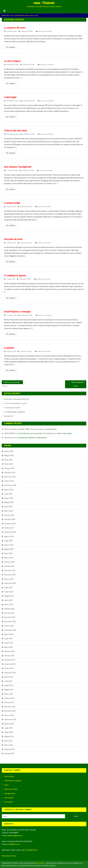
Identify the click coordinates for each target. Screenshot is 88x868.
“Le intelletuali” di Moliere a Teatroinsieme (32, 438)
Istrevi (7, 785)
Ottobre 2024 (9, 528)
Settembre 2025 (10, 485)
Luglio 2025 (8, 494)
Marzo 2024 (9, 558)
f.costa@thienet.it (31, 850)
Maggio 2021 (9, 690)
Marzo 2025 (9, 511)
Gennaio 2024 (9, 566)
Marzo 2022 (9, 647)
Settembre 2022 (10, 630)
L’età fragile (10, 97)
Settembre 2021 (10, 673)
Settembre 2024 (10, 532)
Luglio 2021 (8, 681)
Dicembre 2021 (10, 660)
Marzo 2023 (9, 605)
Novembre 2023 (10, 575)
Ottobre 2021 (9, 668)
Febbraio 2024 (9, 562)
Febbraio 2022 (9, 651)
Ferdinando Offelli (27, 31)
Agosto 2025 (9, 490)
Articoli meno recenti (12, 382)
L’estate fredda (12, 203)
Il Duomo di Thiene (11, 789)
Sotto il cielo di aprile (65, 433)
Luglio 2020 (8, 728)
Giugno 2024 (9, 545)
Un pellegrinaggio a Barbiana (15, 412)
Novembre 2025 (10, 477)
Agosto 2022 (9, 634)
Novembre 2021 (10, 664)
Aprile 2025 (8, 507)
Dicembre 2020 (10, 707)
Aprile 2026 (8, 460)
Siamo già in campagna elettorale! (17, 399)
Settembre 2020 (10, 720)
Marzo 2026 (9, 464)
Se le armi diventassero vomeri (15, 403)
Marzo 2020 (9, 745)
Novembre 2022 (10, 622)
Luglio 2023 (8, 588)
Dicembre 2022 (10, 617)
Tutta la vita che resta (15, 131)
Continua (11, 47)
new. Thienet (44, 3)
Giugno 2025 (9, 498)
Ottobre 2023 (9, 579)
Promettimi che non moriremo (30, 433)
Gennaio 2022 (9, 656)
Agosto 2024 (9, 536)
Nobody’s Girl (9, 416)
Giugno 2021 (9, 685)
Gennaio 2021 (9, 702)
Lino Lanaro (9, 802)
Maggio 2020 (9, 736)
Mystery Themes (39, 863)
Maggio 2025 (9, 502)
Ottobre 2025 (9, 481)
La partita (9, 348)
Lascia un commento (45, 31)
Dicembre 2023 (10, 570)
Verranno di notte (13, 239)
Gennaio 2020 (9, 754)
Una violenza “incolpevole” (18, 167)
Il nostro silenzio (51, 429)
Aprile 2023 (8, 600)
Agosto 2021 (9, 677)
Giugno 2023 (9, 592)
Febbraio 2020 (9, 749)
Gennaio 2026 (9, 468)
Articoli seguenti (77, 382)
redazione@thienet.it (15, 836)
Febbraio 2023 (9, 609)
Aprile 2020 (8, 741)
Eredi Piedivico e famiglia (17, 312)
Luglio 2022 (8, 639)
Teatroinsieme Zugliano (13, 781)
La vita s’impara (12, 61)
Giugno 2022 (9, 643)
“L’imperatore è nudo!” (12, 408)
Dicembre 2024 (10, 519)
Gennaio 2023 (9, 613)
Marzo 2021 (9, 694)
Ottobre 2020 (9, 715)
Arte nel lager (9, 776)
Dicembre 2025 (10, 473)
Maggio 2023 (9, 596)
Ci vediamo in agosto (15, 275)
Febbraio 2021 (9, 698)
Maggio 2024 (9, 549)
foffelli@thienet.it (13, 844)
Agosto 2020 (9, 724)
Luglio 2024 (8, 541)
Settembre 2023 (10, 583)
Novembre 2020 (10, 711)
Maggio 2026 (9, 456)
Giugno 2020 (9, 732)
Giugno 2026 (9, 451)
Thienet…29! (23, 429)
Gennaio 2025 (9, 515)
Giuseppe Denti (10, 793)
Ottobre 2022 (9, 626)
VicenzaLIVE (9, 798)
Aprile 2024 (8, 553)
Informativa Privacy (9, 856)
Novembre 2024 (10, 524)
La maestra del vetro (15, 28)
